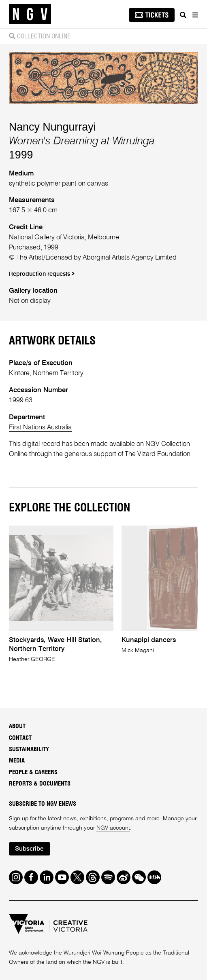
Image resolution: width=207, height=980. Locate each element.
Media (17, 761)
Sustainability (29, 749)
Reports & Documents (40, 784)
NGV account (113, 828)
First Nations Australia (40, 428)
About (17, 726)
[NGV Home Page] (30, 14)
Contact (20, 738)
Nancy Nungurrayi (52, 127)
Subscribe (29, 849)
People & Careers (33, 772)
